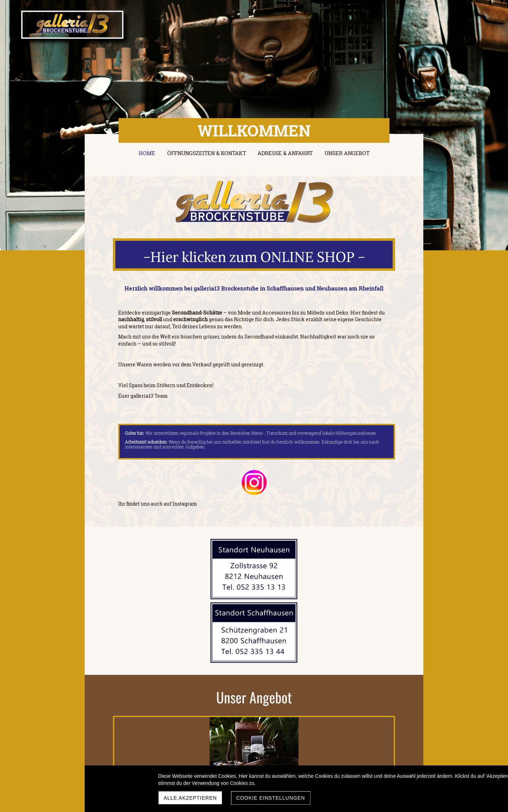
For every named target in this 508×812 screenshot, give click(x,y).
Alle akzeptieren (190, 798)
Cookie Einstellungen (271, 798)
